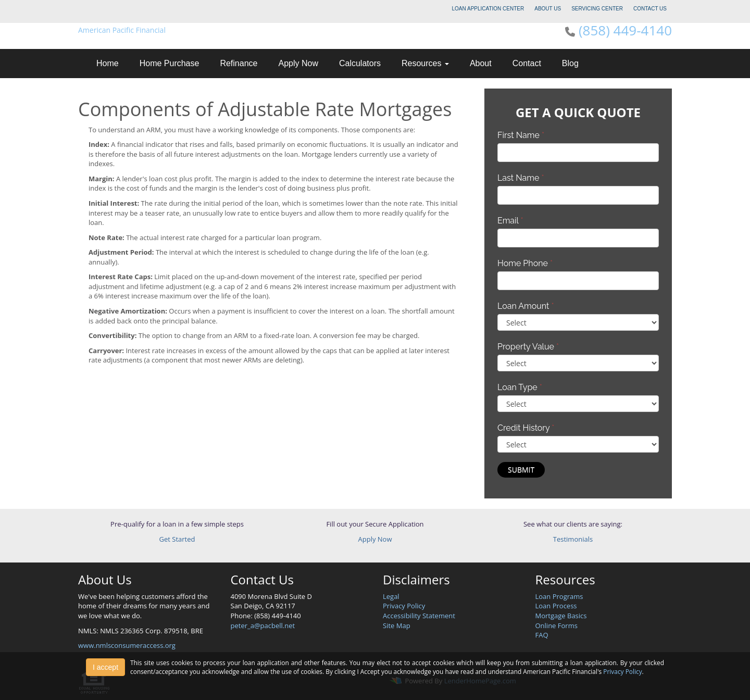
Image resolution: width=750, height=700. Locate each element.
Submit (521, 470)
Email (510, 221)
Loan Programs (559, 596)
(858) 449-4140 (625, 30)
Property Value (528, 347)
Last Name (521, 178)
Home (108, 63)
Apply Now (298, 63)
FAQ (542, 635)
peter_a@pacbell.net (263, 626)
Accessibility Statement (419, 616)
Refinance (239, 63)
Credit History (526, 428)
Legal (391, 596)
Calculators (360, 63)
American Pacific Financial (122, 30)
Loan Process (556, 606)
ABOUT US (548, 9)
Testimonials (573, 539)
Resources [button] (425, 63)
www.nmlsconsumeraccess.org (127, 645)
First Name (521, 135)
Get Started (177, 539)
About (481, 63)
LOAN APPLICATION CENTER (488, 9)
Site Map (397, 626)
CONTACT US (650, 9)
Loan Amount (526, 306)
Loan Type (520, 387)
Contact (527, 63)
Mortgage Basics (561, 616)
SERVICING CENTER (597, 9)
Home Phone (525, 263)
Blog (570, 63)
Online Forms (557, 626)
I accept (105, 667)
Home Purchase (170, 63)
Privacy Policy (404, 606)
